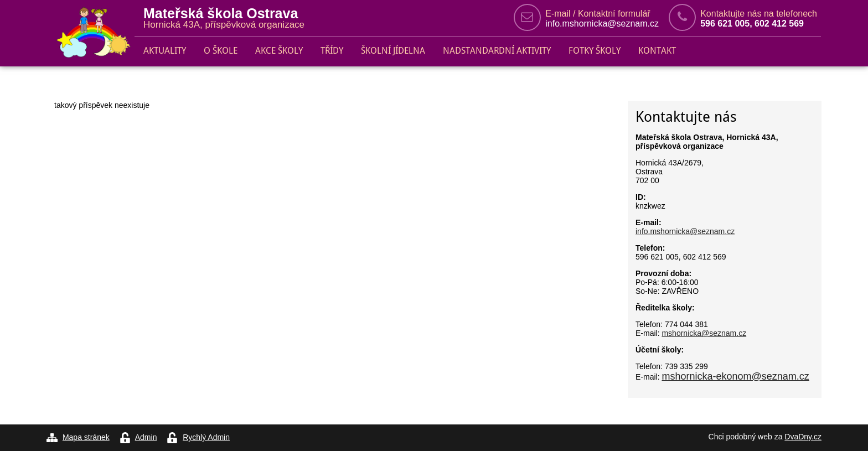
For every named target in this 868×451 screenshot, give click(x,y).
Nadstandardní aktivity (497, 51)
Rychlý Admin (206, 437)
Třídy (332, 51)
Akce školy (279, 51)
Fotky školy (595, 51)
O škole (221, 51)
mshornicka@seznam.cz (704, 333)
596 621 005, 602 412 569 (752, 24)
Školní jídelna (393, 51)
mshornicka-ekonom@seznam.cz (735, 376)
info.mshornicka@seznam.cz (602, 24)
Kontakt (657, 51)
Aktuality (165, 51)
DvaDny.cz (803, 437)
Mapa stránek (86, 437)
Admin (146, 437)
